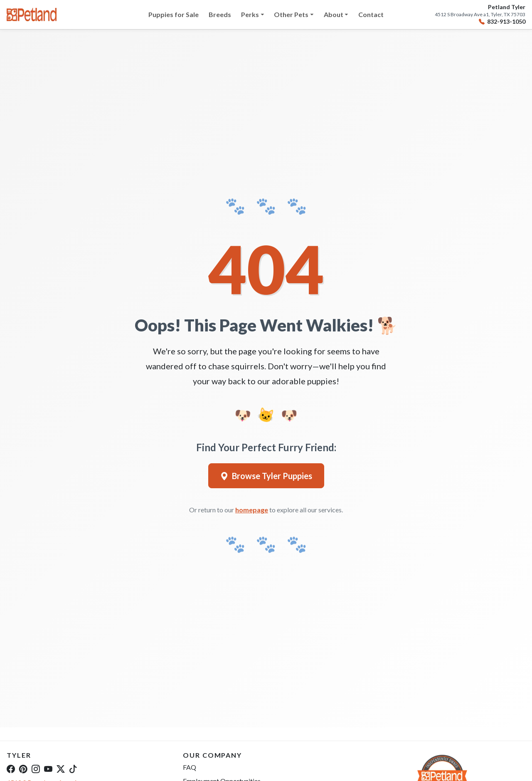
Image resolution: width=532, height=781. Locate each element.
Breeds (220, 14)
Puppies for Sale (174, 14)
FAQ (190, 767)
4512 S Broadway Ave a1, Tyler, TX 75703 (480, 15)
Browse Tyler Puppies (266, 476)
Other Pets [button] (291, 14)
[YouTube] (48, 769)
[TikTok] (73, 769)
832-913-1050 (502, 22)
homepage (252, 510)
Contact (371, 14)
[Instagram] (36, 769)
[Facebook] (11, 769)
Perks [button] (250, 14)
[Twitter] (61, 769)
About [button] (334, 14)
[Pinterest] (23, 769)
